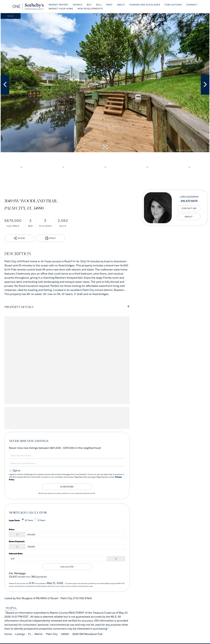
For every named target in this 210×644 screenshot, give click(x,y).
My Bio (189, 217)
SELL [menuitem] (100, 5)
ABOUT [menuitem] (122, 5)
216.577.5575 (189, 201)
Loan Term (14, 520)
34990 (65, 634)
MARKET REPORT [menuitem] (59, 5)
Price (12, 529)
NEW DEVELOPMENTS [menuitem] (91, 9)
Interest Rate (16, 553)
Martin (39, 634)
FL (30, 634)
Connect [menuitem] (193, 5)
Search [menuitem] (78, 5)
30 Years (27, 520)
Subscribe (67, 487)
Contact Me (189, 208)
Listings (20, 634)
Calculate (67, 567)
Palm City (52, 634)
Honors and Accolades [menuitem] (145, 5)
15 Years (40, 520)
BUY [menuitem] (90, 5)
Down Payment (17, 541)
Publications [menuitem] (174, 5)
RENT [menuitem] (110, 5)
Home (8, 634)
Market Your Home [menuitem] (62, 9)
